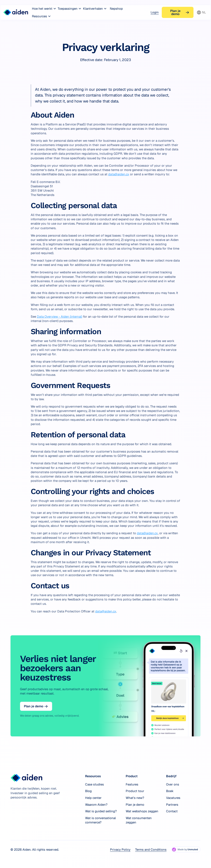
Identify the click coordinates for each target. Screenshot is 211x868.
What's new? (135, 798)
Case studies (94, 784)
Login (155, 12)
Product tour (135, 791)
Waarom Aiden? (96, 805)
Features (132, 784)
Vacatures (173, 798)
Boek (170, 791)
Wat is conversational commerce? (100, 820)
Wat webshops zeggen (142, 811)
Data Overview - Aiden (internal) (60, 317)
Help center (93, 798)
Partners (172, 805)
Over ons (173, 784)
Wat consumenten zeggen (139, 820)
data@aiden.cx (119, 174)
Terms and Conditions (151, 850)
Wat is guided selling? (101, 811)
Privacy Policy (120, 850)
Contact (172, 811)
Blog (88, 791)
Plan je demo (135, 805)
